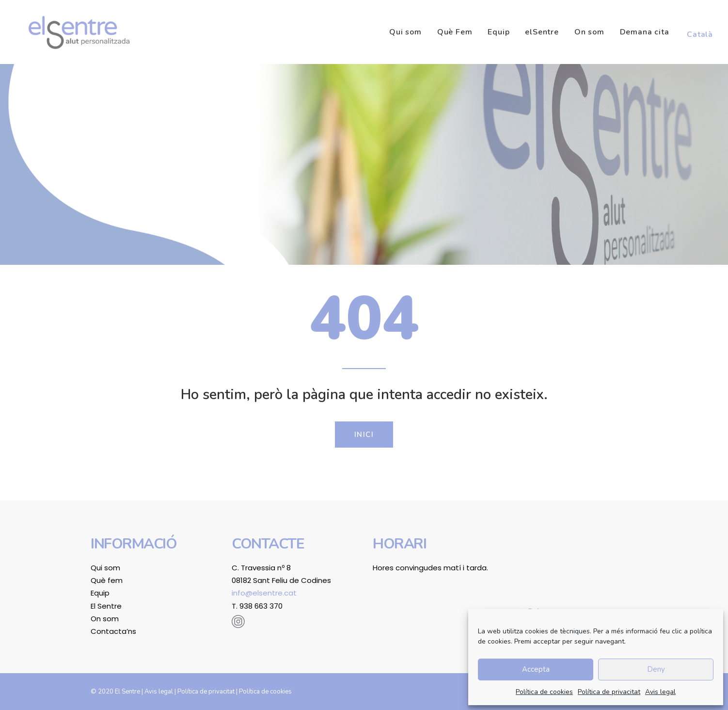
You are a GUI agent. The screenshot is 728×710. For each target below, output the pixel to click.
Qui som (405, 32)
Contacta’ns (113, 631)
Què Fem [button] (455, 32)
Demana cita (645, 32)
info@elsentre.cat (264, 593)
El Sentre (106, 606)
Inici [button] (364, 435)
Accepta (536, 669)
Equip (499, 32)
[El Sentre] (73, 32)
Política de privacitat (609, 692)
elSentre (542, 32)
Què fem (107, 580)
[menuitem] (409, 32)
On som (589, 32)
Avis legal (660, 692)
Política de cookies (544, 692)
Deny (656, 669)
